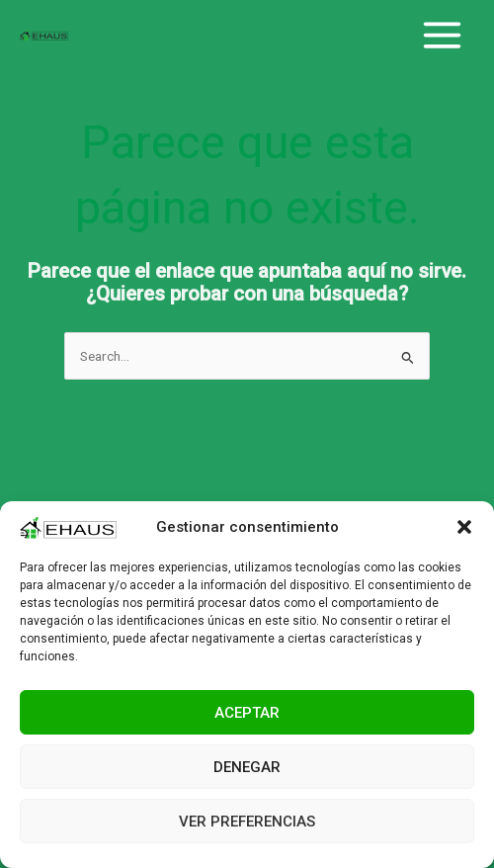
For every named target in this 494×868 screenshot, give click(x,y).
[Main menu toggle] (443, 35)
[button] (464, 527)
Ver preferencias (247, 822)
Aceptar (247, 713)
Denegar (247, 767)
